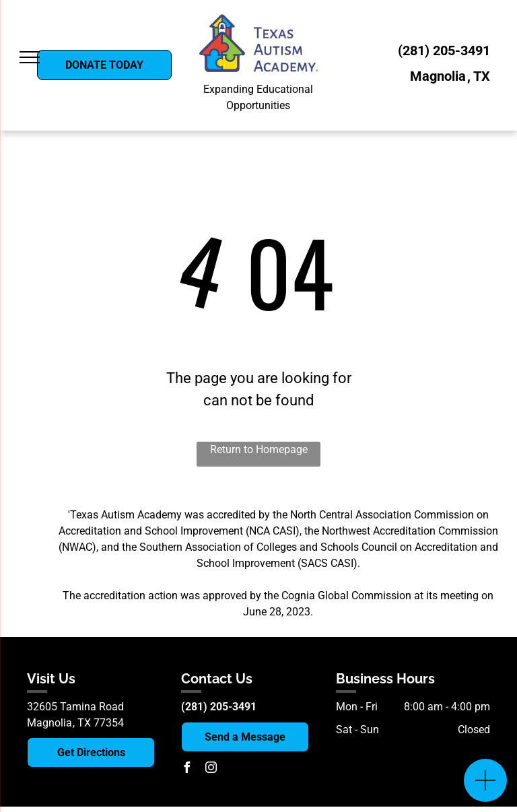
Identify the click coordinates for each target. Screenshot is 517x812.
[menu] (30, 57)
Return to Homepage (259, 449)
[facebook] (186, 769)
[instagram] (211, 769)
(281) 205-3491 (444, 50)
